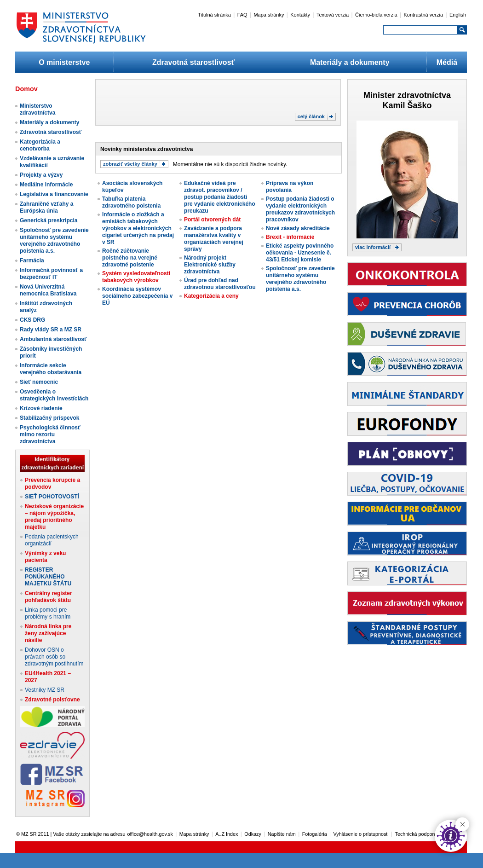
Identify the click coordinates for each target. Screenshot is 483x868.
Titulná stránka (214, 15)
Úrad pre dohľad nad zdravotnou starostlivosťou (220, 284)
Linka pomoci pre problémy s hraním (48, 613)
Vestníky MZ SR (45, 690)
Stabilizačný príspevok (49, 418)
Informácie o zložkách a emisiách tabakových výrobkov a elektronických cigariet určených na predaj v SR (138, 228)
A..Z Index (227, 834)
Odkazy (253, 834)
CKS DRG (32, 320)
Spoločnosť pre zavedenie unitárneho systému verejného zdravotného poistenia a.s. (54, 240)
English (458, 15)
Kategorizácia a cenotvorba (40, 145)
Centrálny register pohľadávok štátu (49, 597)
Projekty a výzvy (41, 175)
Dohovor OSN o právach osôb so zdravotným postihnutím (54, 657)
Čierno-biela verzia (376, 15)
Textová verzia (333, 15)
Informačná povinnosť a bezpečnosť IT (51, 274)
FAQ (242, 15)
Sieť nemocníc (39, 382)
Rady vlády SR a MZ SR (51, 330)
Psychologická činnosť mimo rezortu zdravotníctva (50, 434)
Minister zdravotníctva (407, 95)
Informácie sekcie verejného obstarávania (51, 369)
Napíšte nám (282, 834)
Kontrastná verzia (424, 15)
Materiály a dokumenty (350, 62)
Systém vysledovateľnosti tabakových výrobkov (136, 277)
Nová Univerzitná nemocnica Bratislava (48, 290)
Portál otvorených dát (212, 220)
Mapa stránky (269, 15)
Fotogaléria (315, 834)
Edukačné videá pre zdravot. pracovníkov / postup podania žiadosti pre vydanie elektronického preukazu (220, 197)
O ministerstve (64, 62)
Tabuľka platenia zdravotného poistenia (131, 202)
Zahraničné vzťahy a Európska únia (46, 207)
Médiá (447, 62)
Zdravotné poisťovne (52, 700)
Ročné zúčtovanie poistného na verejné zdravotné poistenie (130, 258)
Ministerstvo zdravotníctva (37, 109)
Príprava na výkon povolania (290, 187)
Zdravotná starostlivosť (193, 62)
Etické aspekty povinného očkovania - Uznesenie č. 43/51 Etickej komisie (300, 253)
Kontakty (300, 15)
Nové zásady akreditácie (298, 228)
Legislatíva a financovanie (54, 194)
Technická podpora (416, 834)
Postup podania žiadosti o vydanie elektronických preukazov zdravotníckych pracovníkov (300, 209)
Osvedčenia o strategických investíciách (54, 395)
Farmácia (32, 260)
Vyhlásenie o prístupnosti (361, 834)
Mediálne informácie (46, 185)
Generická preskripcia (49, 220)
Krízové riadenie (41, 408)
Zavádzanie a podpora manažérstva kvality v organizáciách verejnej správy (214, 239)
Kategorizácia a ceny (211, 296)
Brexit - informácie (290, 237)
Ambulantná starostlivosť (53, 339)
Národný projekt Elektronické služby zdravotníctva (210, 265)
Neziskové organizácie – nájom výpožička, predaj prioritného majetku (54, 517)
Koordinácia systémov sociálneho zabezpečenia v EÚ (137, 296)
